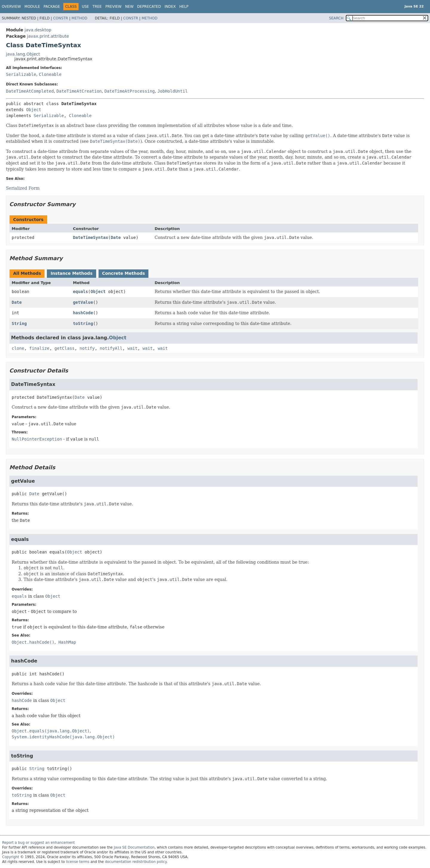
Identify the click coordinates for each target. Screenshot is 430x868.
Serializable (21, 74)
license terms (78, 862)
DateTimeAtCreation (79, 91)
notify (87, 348)
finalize (39, 348)
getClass (64, 348)
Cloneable (50, 74)
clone (18, 348)
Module (32, 7)
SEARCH (336, 18)
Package (52, 7)
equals (80, 292)
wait (133, 348)
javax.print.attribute (48, 36)
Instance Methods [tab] (71, 273)
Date (116, 237)
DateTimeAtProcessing (130, 91)
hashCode (83, 313)
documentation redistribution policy (136, 862)
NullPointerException (37, 439)
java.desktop (38, 30)
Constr (61, 18)
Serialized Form (23, 188)
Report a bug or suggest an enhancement (38, 843)
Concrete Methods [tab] (124, 273)
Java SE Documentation (134, 847)
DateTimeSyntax (90, 237)
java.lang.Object (23, 54)
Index (170, 7)
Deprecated (149, 7)
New (129, 7)
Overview (11, 7)
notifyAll (111, 348)
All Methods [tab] (27, 273)
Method (80, 18)
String (19, 323)
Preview (113, 7)
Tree (97, 7)
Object (34, 110)
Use (85, 7)
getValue (83, 302)
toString (83, 323)
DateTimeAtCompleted (30, 91)
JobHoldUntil (172, 91)
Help (184, 7)
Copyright (11, 857)
